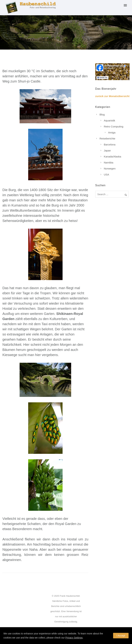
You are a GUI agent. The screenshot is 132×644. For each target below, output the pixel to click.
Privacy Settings (74, 638)
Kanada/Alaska (112, 156)
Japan (107, 150)
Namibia (109, 163)
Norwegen (110, 169)
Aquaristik (109, 120)
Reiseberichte (107, 138)
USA (106, 175)
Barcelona (110, 144)
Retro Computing (114, 126)
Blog (102, 114)
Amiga (112, 132)
